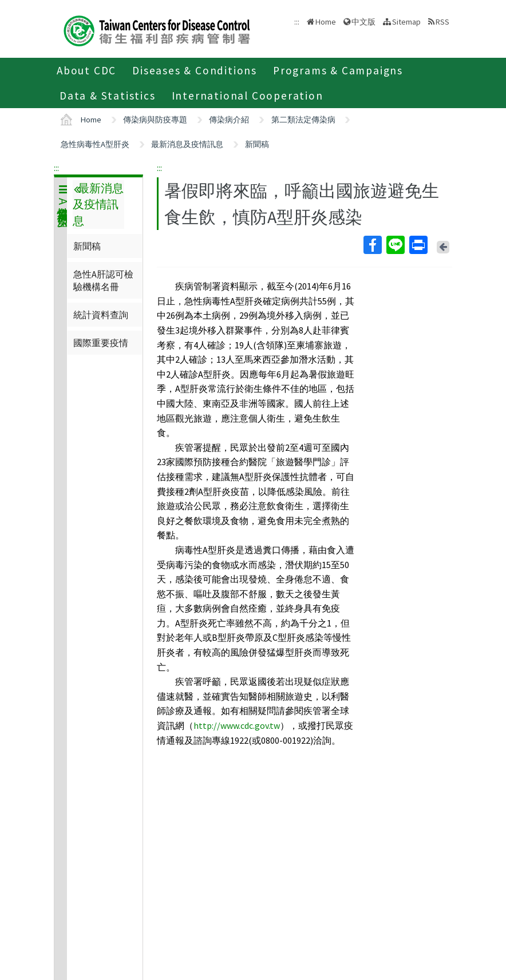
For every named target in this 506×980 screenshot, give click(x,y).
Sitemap (406, 22)
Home (326, 22)
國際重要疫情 (101, 343)
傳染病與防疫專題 (155, 120)
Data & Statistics (108, 96)
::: (56, 168)
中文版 (363, 22)
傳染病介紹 (229, 120)
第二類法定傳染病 (303, 120)
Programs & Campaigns (338, 70)
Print (418, 245)
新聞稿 (257, 144)
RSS (442, 22)
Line (395, 245)
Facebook (372, 245)
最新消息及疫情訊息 (187, 144)
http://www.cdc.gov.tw (237, 725)
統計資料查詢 (101, 315)
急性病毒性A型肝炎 (95, 144)
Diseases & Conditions (195, 70)
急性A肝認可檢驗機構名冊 (103, 280)
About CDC (86, 70)
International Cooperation (248, 96)
